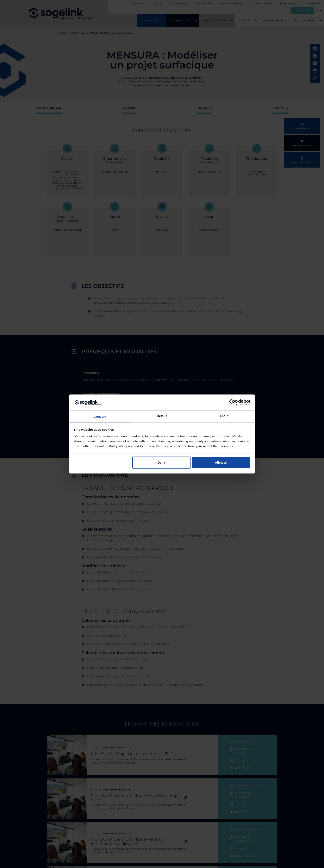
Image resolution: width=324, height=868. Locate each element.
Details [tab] (162, 416)
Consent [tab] (100, 417)
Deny (161, 462)
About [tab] (224, 416)
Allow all (221, 462)
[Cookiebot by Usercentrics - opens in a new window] (232, 402)
